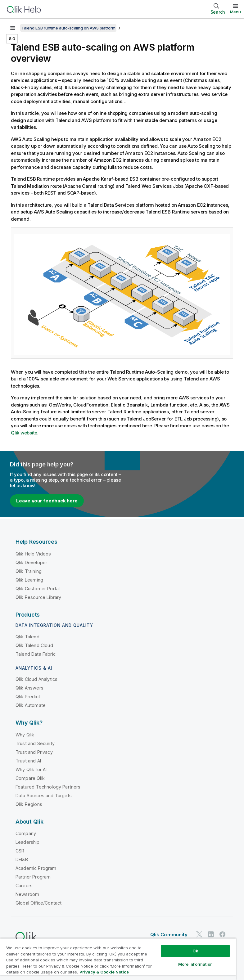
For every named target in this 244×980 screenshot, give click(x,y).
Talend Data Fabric (36, 654)
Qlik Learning (29, 580)
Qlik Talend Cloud (34, 645)
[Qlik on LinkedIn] (211, 935)
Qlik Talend (27, 637)
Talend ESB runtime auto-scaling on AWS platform (68, 28)
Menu (235, 12)
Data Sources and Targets (44, 796)
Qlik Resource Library (38, 597)
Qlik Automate (31, 705)
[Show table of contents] (12, 28)
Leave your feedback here (47, 501)
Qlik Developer (31, 562)
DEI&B (22, 859)
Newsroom (27, 894)
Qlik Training (29, 571)
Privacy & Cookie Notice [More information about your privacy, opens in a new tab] (104, 972)
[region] (118, 959)
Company (26, 833)
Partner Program (33, 877)
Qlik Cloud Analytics (36, 679)
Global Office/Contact (38, 903)
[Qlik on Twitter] (199, 935)
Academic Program (36, 868)
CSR (20, 851)
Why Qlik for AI (31, 769)
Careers (24, 886)
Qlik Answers (29, 688)
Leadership (28, 842)
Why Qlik (25, 735)
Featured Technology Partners (48, 787)
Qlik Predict (28, 697)
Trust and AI (28, 761)
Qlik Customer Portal (38, 589)
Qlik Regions (29, 804)
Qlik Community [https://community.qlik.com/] (169, 935)
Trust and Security (35, 743)
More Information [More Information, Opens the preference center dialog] (196, 964)
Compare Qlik (30, 778)
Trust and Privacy (34, 752)
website (24, 433)
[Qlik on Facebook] (223, 935)
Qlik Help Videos (33, 554)
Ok (195, 951)
